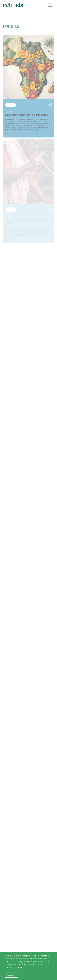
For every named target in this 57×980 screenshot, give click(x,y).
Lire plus (19, 967)
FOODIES (10, 105)
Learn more (11, 132)
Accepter (11, 975)
